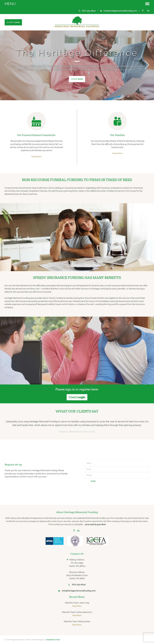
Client (13, 22)
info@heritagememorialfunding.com (120, 11)
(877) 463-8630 (89, 11)
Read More (36, 157)
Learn (77, 79)
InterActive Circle (53, 640)
